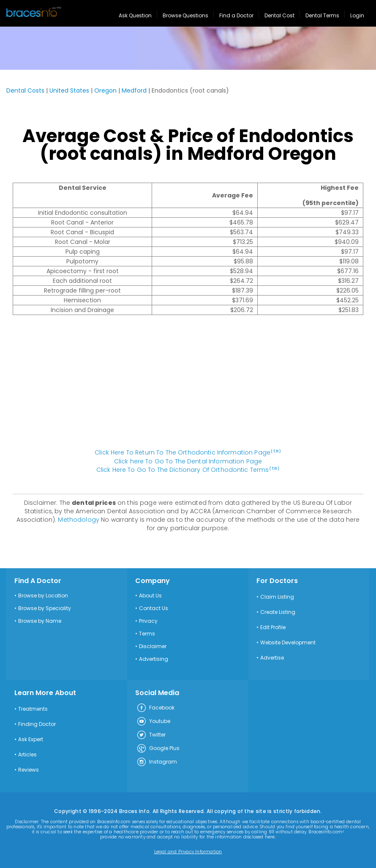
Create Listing (278, 611)
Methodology (79, 519)
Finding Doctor (37, 723)
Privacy (148, 620)
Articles (27, 754)
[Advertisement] (188, 386)
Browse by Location (43, 595)
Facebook (155, 707)
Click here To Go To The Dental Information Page (188, 461)
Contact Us (154, 608)
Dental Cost (279, 15)
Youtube (153, 721)
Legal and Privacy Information (188, 851)
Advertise (272, 657)
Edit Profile (273, 627)
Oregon (105, 90)
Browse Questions (185, 15)
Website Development (288, 642)
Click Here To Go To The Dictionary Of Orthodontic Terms (188, 469)
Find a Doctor (236, 15)
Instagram (157, 761)
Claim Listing (277, 596)
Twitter (151, 734)
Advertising (154, 658)
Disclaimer (153, 646)
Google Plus (158, 748)
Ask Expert (31, 739)
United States (69, 90)
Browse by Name (40, 620)
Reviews (29, 769)
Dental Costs (25, 90)
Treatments (33, 708)
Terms (147, 633)
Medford (134, 90)
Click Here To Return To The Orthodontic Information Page (188, 452)
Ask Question (135, 15)
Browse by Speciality (45, 608)
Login (357, 15)
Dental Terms (322, 15)
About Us (150, 595)
